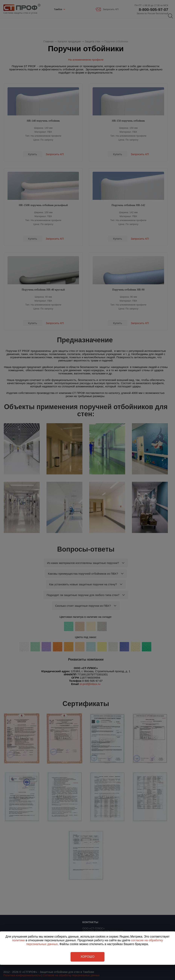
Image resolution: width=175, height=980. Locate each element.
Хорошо (87, 957)
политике (18, 940)
